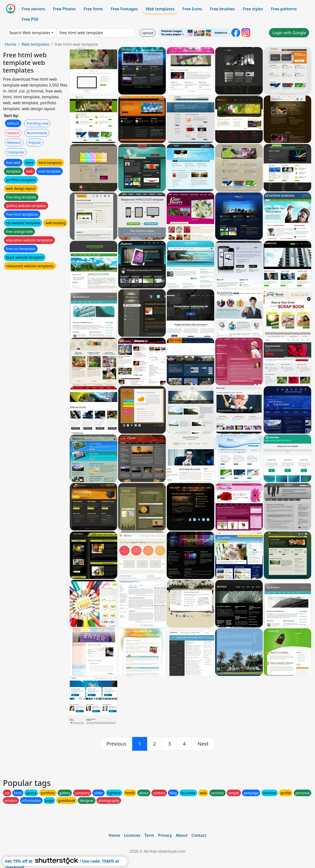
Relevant (14, 142)
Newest (13, 133)
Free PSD (30, 19)
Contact (199, 835)
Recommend (37, 133)
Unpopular (16, 152)
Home (11, 44)
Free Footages (124, 9)
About (181, 835)
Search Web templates (30, 33)
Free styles (253, 9)
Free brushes (222, 9)
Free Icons (192, 9)
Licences (132, 835)
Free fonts (93, 9)
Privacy (165, 835)
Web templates (160, 9)
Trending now (37, 123)
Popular (35, 142)
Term (149, 835)
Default (13, 123)
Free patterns (284, 9)
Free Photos (64, 9)
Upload (148, 33)
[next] (203, 744)
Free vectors (33, 9)
